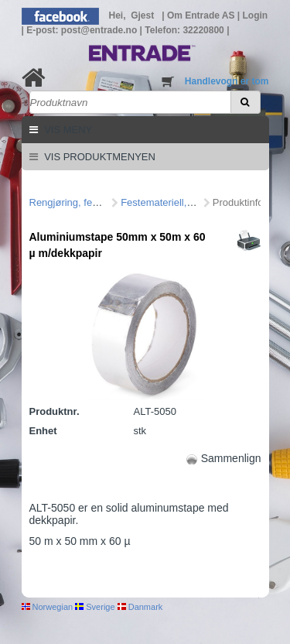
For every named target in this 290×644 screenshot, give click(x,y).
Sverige (95, 607)
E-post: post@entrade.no (83, 30)
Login (256, 15)
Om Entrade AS (202, 15)
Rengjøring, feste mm (77, 202)
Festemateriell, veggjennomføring (195, 202)
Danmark (140, 607)
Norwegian (48, 607)
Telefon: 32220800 (186, 30)
